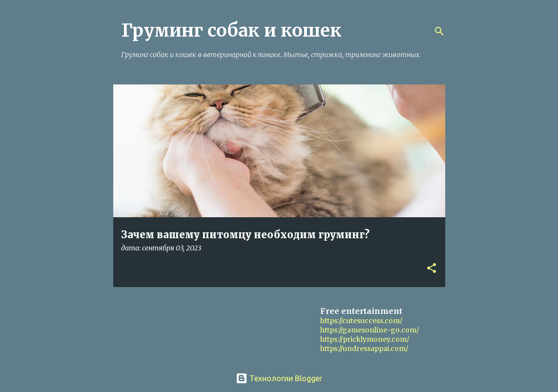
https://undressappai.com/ (364, 349)
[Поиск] (439, 31)
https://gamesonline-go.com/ (370, 330)
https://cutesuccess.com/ (361, 321)
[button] (432, 269)
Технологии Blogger (279, 378)
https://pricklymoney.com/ (365, 339)
